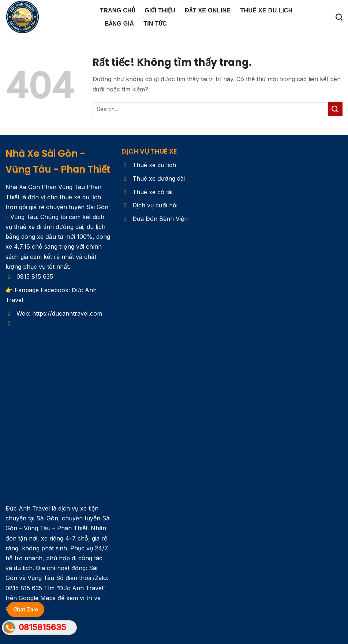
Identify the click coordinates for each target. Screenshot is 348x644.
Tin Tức (155, 24)
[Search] (339, 17)
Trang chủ (117, 10)
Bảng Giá (119, 24)
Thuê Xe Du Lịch (266, 10)
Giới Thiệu (160, 10)
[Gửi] (335, 109)
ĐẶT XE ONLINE (208, 10)
